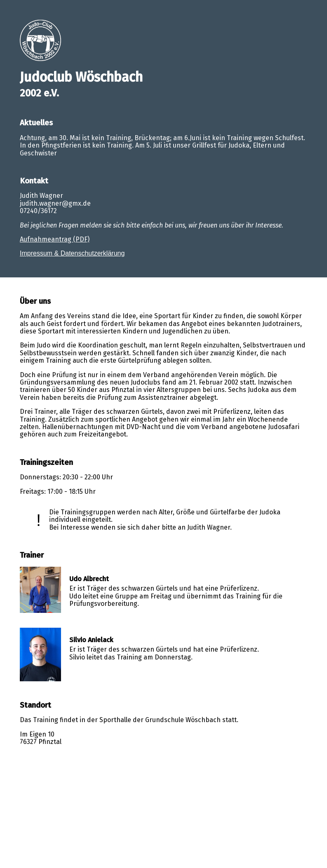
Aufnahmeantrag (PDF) (55, 239)
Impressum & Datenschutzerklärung (72, 253)
